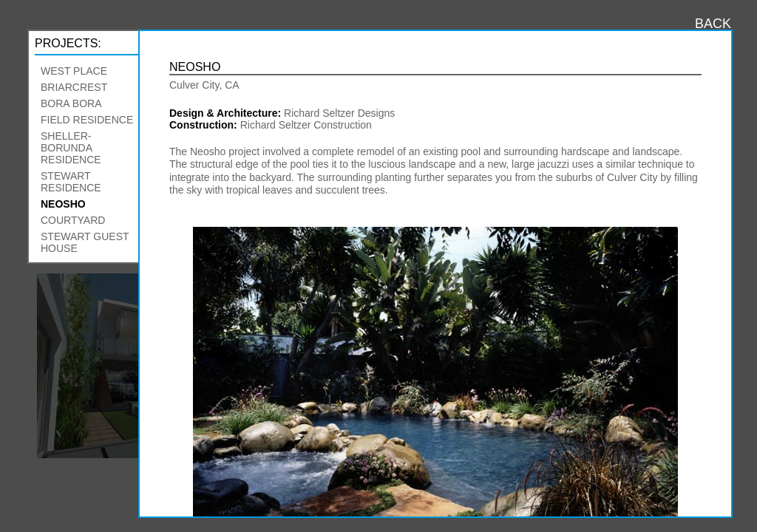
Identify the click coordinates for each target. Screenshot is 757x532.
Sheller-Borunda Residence (71, 148)
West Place (74, 71)
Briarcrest (74, 87)
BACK (713, 24)
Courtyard (73, 220)
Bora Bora (71, 103)
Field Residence (87, 120)
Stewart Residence (71, 182)
